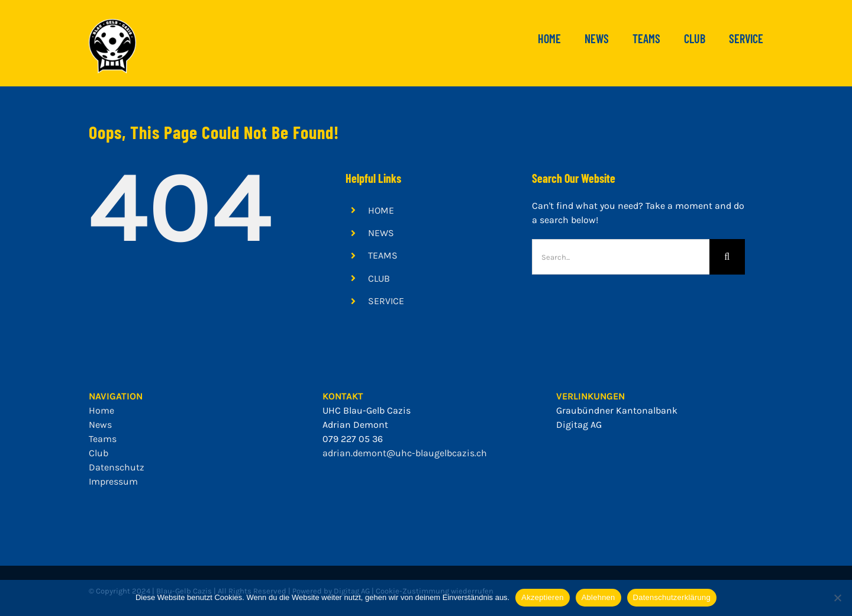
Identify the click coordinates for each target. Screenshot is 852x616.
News (100, 425)
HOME (381, 210)
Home (101, 410)
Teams (103, 439)
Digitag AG (579, 425)
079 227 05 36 (353, 439)
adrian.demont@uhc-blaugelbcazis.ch (405, 453)
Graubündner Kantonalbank (617, 410)
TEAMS (383, 255)
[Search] (727, 257)
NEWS (381, 233)
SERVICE (386, 301)
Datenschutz (117, 467)
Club (99, 453)
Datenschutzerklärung (672, 597)
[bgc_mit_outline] (112, 23)
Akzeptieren (542, 597)
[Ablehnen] (837, 598)
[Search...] (621, 257)
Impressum (113, 481)
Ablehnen (598, 597)
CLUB (379, 278)
